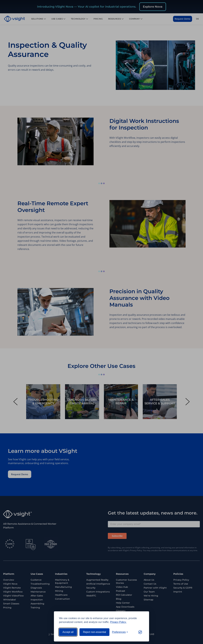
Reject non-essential (94, 632)
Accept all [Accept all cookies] (68, 632)
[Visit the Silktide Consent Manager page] (140, 632)
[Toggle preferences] (120, 632)
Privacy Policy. (118, 622)
